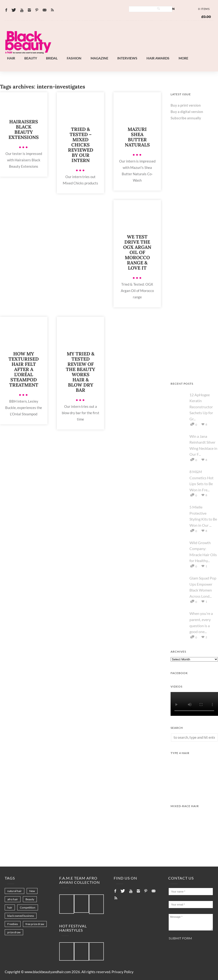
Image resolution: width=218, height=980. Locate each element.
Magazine (99, 58)
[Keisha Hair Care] (194, 370)
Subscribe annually (186, 118)
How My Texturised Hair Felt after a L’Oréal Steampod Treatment (24, 369)
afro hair (13, 899)
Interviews (127, 58)
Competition (28, 907)
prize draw (14, 932)
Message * (191, 922)
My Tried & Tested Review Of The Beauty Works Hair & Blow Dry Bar (80, 372)
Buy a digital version (187, 112)
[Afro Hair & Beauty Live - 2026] (194, 322)
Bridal (52, 58)
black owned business (21, 916)
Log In (170, 9)
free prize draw (35, 924)
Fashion (74, 58)
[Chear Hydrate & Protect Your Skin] (194, 227)
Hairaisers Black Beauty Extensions (24, 129)
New (32, 891)
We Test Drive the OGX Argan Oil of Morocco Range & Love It (137, 252)
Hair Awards (158, 58)
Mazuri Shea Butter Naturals (137, 137)
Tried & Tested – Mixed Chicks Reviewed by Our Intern (81, 145)
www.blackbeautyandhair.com (48, 972)
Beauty (31, 58)
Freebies (13, 924)
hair (10, 907)
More (183, 58)
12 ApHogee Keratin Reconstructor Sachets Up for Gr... (201, 407)
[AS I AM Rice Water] (194, 275)
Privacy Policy (123, 972)
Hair (11, 58)
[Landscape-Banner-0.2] (130, 52)
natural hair (15, 891)
